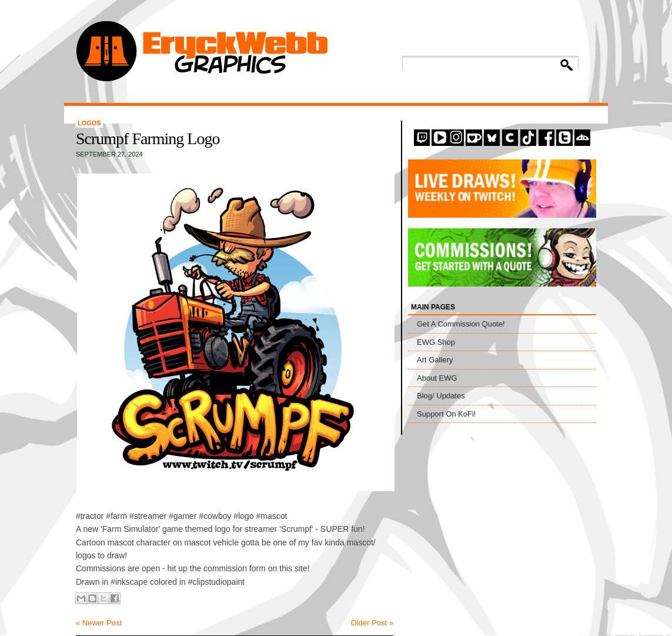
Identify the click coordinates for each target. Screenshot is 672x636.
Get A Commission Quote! (461, 324)
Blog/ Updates (441, 396)
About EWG (437, 378)
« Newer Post (99, 623)
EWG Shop (436, 342)
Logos (89, 123)
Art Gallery (435, 360)
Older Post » (372, 623)
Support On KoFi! (446, 414)
